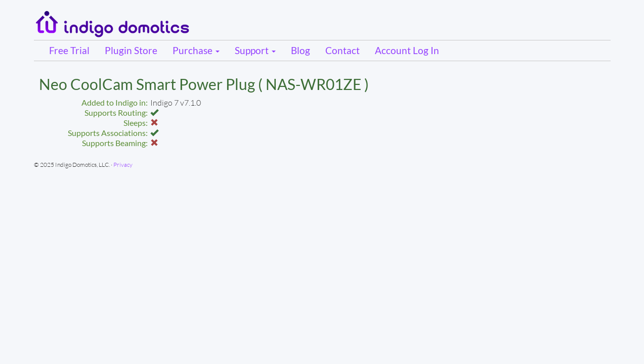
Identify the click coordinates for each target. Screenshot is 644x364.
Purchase (196, 51)
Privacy (123, 165)
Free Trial (69, 51)
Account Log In (407, 51)
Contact (342, 51)
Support (255, 51)
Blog (300, 51)
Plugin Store (131, 51)
